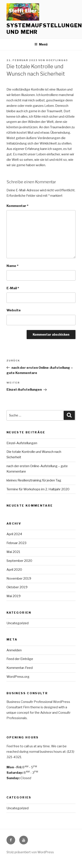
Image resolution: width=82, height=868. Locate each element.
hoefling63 (57, 60)
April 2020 (14, 570)
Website (14, 310)
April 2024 (14, 534)
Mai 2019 (14, 596)
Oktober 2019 (17, 587)
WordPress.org (18, 677)
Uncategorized (18, 623)
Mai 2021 (13, 552)
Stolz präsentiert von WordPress (30, 852)
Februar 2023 (16, 543)
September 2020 (19, 561)
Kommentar (17, 206)
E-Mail (13, 288)
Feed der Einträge (20, 659)
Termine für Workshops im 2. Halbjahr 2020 (38, 489)
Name (12, 266)
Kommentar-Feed (20, 668)
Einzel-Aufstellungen (22, 443)
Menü (41, 44)
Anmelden (14, 650)
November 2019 (19, 579)
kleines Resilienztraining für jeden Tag (34, 480)
